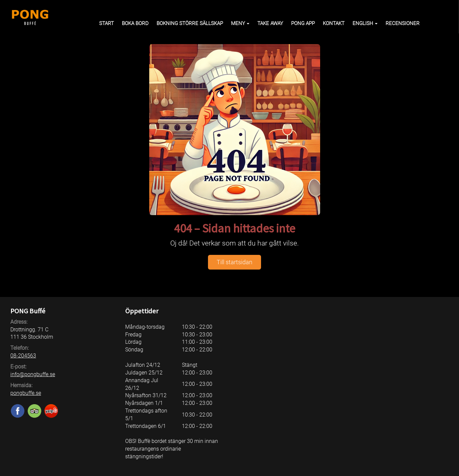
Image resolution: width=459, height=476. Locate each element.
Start (106, 23)
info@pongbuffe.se (33, 374)
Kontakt (334, 23)
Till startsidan (235, 262)
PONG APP (303, 23)
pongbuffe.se (26, 393)
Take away (270, 23)
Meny (240, 23)
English (365, 23)
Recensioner (403, 23)
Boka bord (135, 23)
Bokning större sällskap (190, 23)
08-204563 (23, 356)
